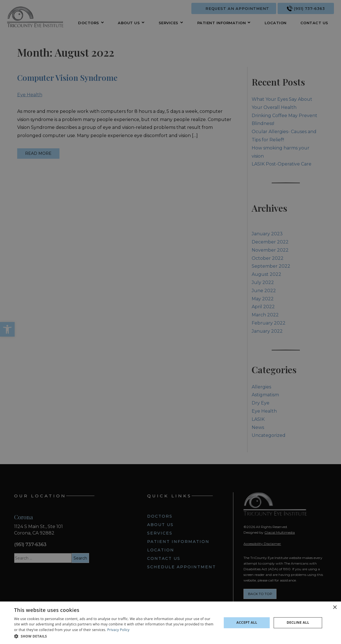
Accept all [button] (247, 622)
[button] (115, 636)
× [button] (335, 608)
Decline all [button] (298, 622)
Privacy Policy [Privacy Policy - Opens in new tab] (119, 630)
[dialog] (170, 623)
